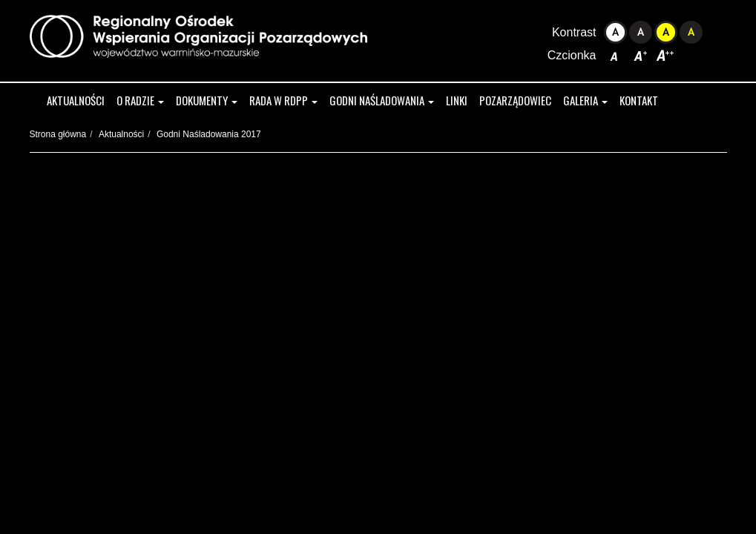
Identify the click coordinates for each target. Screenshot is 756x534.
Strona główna (58, 134)
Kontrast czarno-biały (641, 32)
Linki (457, 100)
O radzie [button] (140, 100)
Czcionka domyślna (615, 55)
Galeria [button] (585, 100)
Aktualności (76, 100)
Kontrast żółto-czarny (666, 32)
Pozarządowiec (515, 100)
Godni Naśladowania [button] (382, 100)
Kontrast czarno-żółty (691, 32)
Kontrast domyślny (615, 32)
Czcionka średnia (641, 55)
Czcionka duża (666, 55)
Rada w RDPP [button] (283, 100)
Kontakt (639, 100)
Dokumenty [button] (207, 100)
